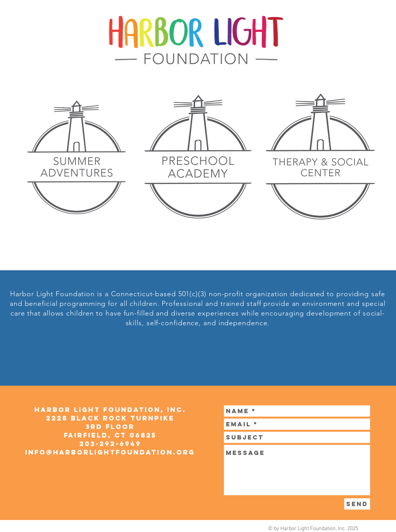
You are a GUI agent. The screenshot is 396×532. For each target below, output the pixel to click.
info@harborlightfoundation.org (110, 452)
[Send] (357, 504)
